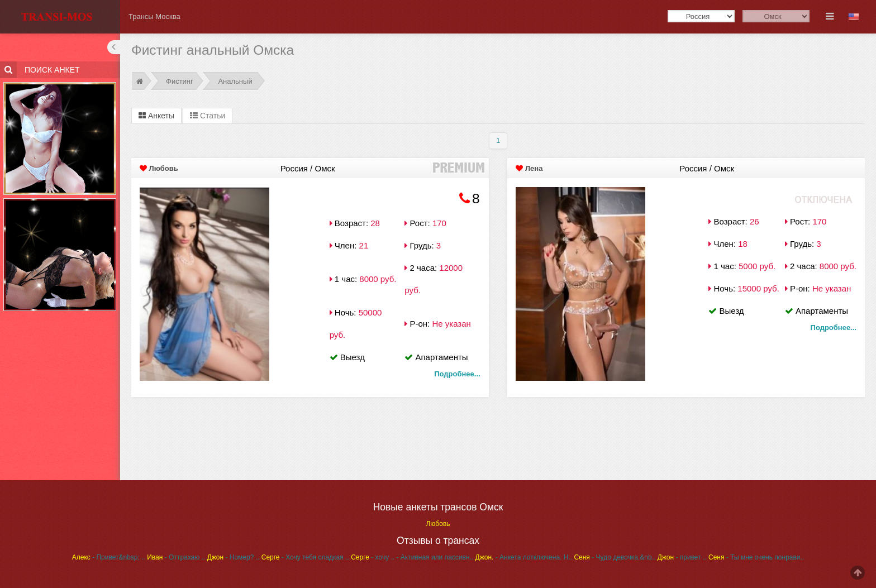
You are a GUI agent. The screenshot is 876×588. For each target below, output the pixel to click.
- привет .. (682, 557)
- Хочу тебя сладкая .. (305, 557)
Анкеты (156, 116)
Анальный (235, 81)
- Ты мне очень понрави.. (756, 557)
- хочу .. (373, 557)
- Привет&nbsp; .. (109, 557)
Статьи (208, 116)
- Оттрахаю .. (176, 557)
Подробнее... (457, 374)
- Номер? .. (234, 557)
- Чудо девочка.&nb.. (615, 557)
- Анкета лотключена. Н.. (524, 557)
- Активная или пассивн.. (435, 557)
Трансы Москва (154, 16)
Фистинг (180, 81)
